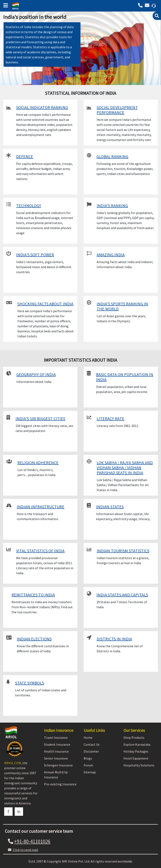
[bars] (5, 4)
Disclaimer (91, 751)
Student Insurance (57, 744)
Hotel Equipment (136, 758)
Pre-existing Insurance (60, 784)
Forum (88, 765)
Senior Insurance (56, 758)
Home (88, 737)
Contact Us (92, 744)
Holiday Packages (136, 751)
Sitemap (90, 772)
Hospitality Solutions (139, 765)
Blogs (88, 758)
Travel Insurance (56, 737)
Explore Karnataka (137, 744)
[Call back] (148, 5)
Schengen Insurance (58, 765)
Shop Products (134, 737)
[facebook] (8, 812)
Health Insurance (56, 751)
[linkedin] (19, 812)
